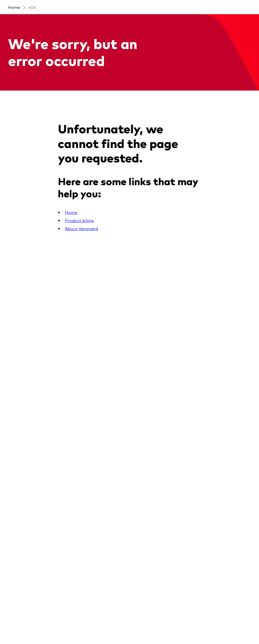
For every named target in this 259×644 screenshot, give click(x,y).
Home (14, 7)
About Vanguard (81, 228)
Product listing (79, 220)
